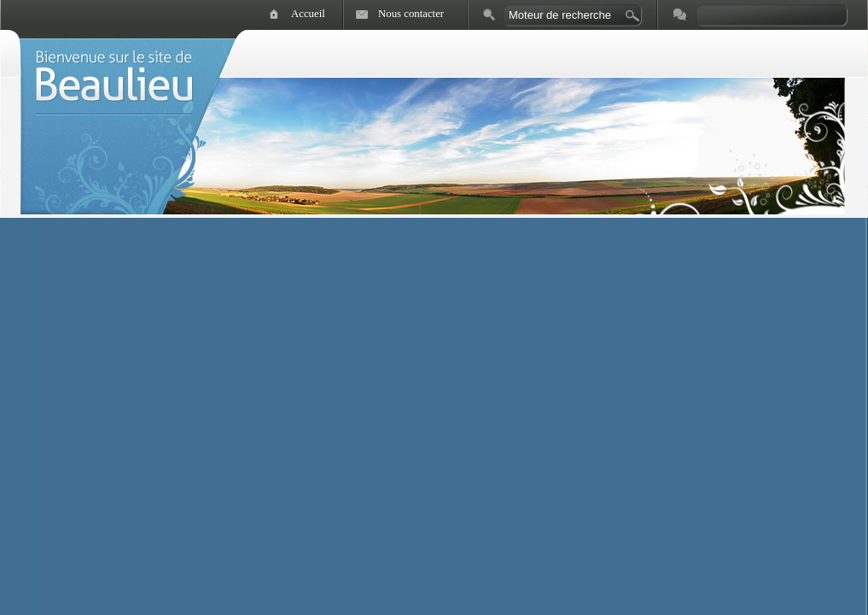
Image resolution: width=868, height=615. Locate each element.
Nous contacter (411, 14)
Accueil (308, 14)
